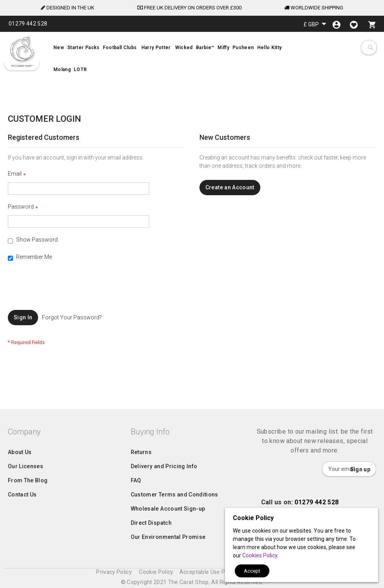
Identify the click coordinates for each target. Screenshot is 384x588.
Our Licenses (26, 482)
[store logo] (22, 51)
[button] (315, 24)
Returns (141, 468)
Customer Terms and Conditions (175, 510)
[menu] (192, 60)
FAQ (136, 496)
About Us (20, 468)
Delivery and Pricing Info (164, 482)
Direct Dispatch (151, 539)
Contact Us (22, 510)
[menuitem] (192, 60)
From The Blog (28, 496)
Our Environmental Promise (168, 553)
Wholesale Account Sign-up (168, 524)
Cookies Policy (260, 555)
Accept (252, 571)
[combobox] (370, 48)
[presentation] (68, 291)
